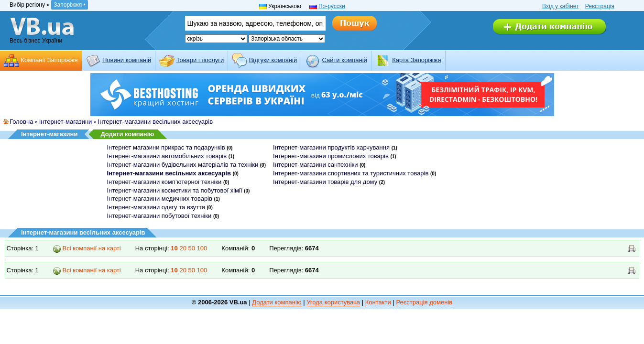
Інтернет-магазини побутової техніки (159, 216)
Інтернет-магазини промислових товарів (331, 156)
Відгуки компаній (273, 60)
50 (192, 248)
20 (183, 248)
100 (202, 248)
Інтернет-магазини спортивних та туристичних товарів (351, 173)
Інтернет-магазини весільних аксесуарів (156, 122)
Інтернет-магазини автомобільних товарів (167, 156)
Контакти (378, 302)
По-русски (332, 6)
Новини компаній (127, 60)
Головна (21, 122)
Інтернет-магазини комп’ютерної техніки (164, 182)
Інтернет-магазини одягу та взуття (156, 207)
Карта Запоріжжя (416, 60)
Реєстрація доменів (424, 302)
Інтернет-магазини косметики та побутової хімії (175, 190)
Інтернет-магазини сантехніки (315, 165)
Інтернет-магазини (66, 122)
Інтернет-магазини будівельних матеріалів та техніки (183, 165)
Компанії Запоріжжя (49, 60)
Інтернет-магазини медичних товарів (160, 199)
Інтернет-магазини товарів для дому (325, 182)
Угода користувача (333, 302)
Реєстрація (600, 6)
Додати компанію (127, 134)
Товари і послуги (200, 60)
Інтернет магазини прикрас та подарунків (166, 147)
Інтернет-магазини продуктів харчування (331, 147)
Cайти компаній (345, 60)
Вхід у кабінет (560, 6)
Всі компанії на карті (87, 248)
